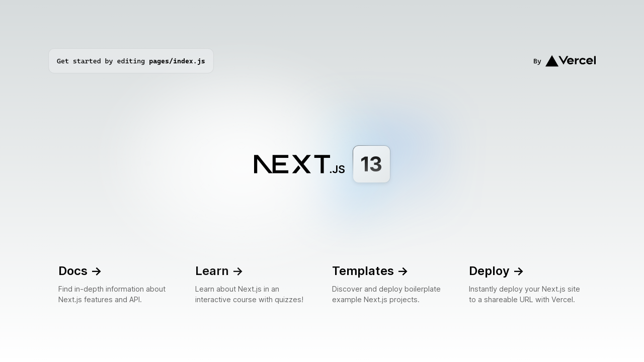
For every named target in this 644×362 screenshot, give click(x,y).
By (565, 61)
